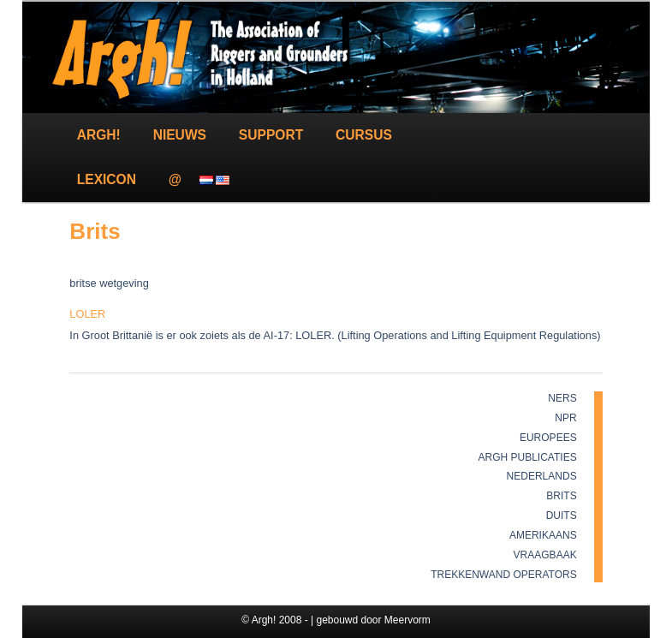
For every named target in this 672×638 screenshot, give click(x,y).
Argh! (99, 135)
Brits (561, 496)
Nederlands (542, 476)
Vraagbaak (545, 555)
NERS (562, 398)
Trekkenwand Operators (503, 575)
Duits (562, 516)
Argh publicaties (528, 457)
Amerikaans (543, 535)
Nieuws (180, 135)
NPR (565, 418)
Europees (548, 438)
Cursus (364, 135)
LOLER (87, 314)
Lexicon (107, 179)
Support (271, 135)
